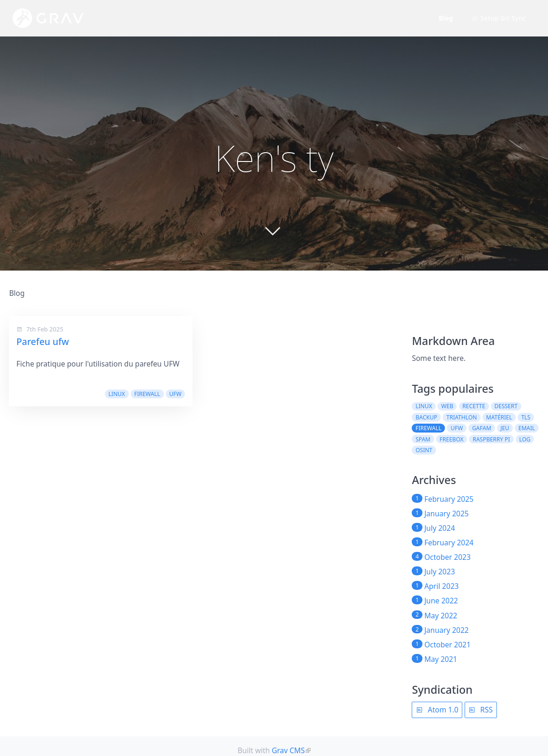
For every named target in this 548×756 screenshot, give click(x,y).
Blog (446, 18)
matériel (499, 417)
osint (424, 450)
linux (117, 394)
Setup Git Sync (499, 18)
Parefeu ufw (43, 341)
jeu (505, 428)
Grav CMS (288, 750)
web (447, 406)
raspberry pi (491, 439)
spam (423, 439)
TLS (526, 417)
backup (426, 417)
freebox (452, 439)
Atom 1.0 (437, 710)
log (525, 439)
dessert (506, 406)
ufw (175, 394)
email (527, 428)
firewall (147, 394)
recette (474, 406)
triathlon (462, 417)
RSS (481, 710)
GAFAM (482, 428)
